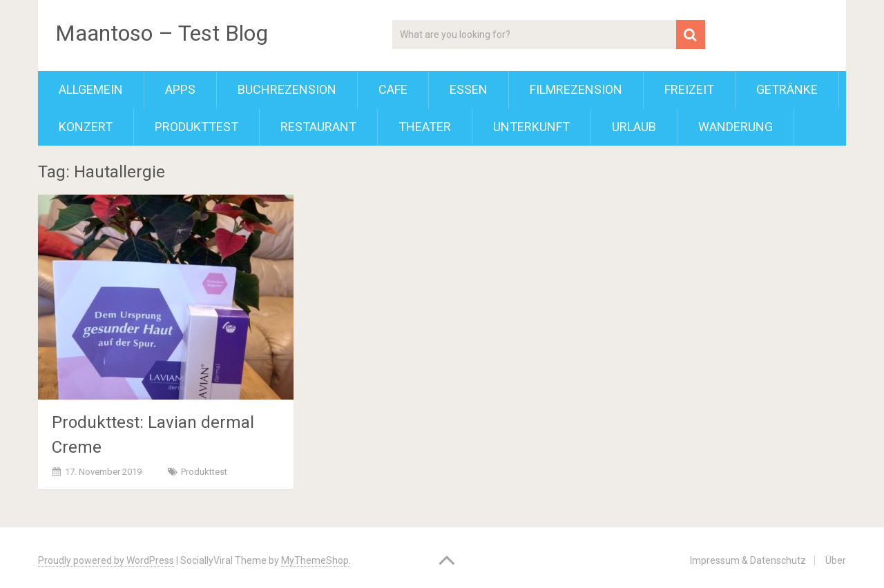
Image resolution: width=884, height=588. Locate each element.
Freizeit (689, 89)
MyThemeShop (315, 560)
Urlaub (634, 127)
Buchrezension (287, 89)
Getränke (787, 89)
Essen (469, 89)
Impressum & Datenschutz (748, 560)
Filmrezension (576, 89)
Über (836, 560)
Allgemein (91, 89)
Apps (180, 89)
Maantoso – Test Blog (162, 33)
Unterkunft (531, 127)
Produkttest (196, 127)
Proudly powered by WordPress (106, 560)
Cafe (393, 89)
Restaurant (318, 127)
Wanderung (736, 127)
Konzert (86, 127)
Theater (425, 127)
